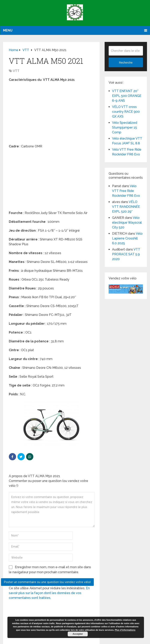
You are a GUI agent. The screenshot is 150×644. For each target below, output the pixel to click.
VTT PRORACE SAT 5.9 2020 (126, 254)
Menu (8, 30)
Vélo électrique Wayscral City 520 (127, 223)
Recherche (126, 63)
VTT (16, 71)
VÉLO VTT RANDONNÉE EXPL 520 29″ (126, 207)
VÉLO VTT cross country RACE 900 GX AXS (126, 112)
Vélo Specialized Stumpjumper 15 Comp (125, 127)
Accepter (78, 634)
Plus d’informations (125, 630)
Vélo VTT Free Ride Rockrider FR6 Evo (126, 191)
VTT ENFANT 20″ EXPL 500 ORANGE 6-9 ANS (127, 96)
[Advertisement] (51, 114)
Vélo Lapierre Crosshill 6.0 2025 (127, 238)
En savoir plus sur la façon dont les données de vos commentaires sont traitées (49, 593)
